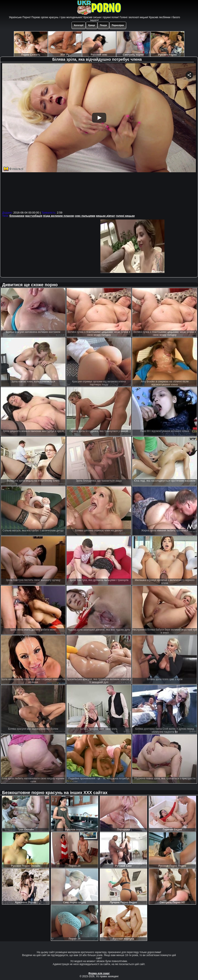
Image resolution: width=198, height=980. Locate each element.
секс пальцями (85, 216)
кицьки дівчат (105, 216)
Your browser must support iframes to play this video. (99, 136)
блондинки (17, 216)
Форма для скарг (99, 973)
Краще (92, 25)
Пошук (103, 25)
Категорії (79, 25)
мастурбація (34, 216)
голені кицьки (125, 216)
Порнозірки (118, 25)
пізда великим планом (58, 216)
